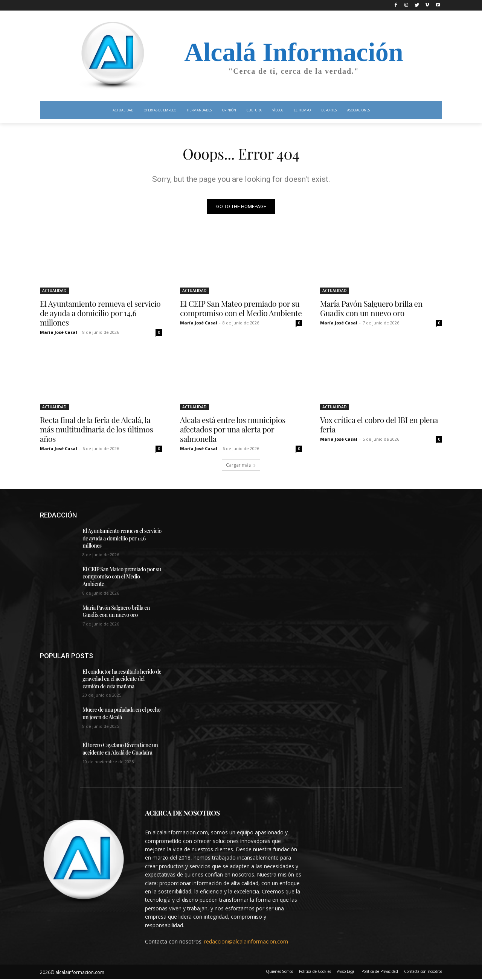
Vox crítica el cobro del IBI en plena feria (379, 425)
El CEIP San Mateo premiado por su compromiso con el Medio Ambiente (241, 308)
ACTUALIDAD (54, 291)
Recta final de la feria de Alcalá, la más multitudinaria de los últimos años (96, 429)
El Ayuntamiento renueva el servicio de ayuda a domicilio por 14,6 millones (100, 313)
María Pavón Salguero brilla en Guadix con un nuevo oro (371, 308)
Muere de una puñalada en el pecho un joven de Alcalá (121, 714)
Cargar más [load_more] (241, 465)
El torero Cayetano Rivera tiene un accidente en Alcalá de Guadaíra (120, 749)
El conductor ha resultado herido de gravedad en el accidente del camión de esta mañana (122, 679)
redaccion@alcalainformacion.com (246, 942)
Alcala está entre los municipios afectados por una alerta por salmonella (233, 429)
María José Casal (59, 332)
